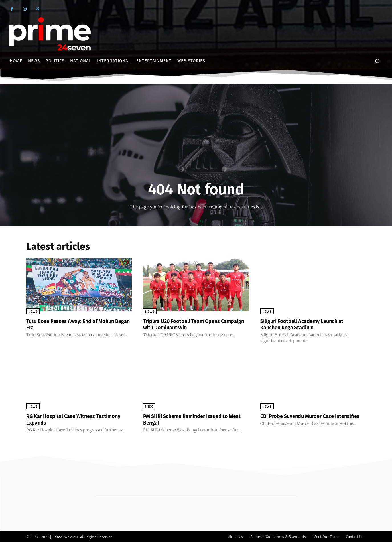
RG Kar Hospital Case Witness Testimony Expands (65, 419)
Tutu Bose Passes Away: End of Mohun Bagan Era (76, 324)
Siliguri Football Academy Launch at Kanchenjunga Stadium (307, 324)
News (33, 312)
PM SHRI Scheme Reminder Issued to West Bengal (191, 419)
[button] (377, 61)
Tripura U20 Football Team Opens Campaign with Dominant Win (186, 324)
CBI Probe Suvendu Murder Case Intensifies (301, 419)
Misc (149, 406)
